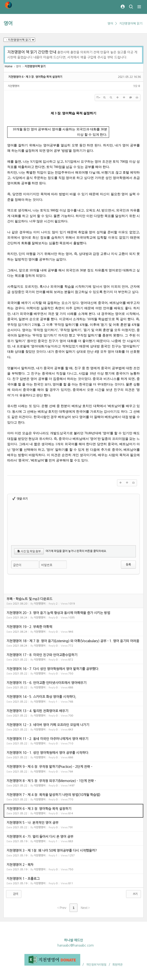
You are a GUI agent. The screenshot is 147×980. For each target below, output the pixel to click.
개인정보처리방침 (96, 965)
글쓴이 (17, 565)
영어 (8, 23)
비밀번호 (47, 565)
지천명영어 (13, 86)
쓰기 (133, 894)
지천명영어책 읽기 (131, 24)
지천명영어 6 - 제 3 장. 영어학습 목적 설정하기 (35, 77)
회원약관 (117, 965)
